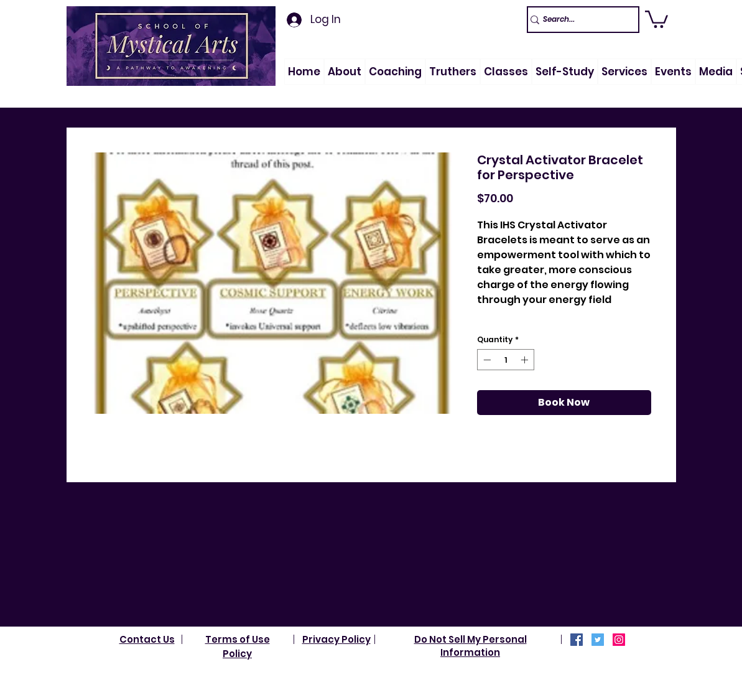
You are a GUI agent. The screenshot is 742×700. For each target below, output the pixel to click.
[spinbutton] (506, 360)
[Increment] (526, 360)
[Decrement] (486, 360)
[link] (656, 18)
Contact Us (147, 639)
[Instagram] (619, 640)
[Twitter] (598, 640)
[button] (345, 72)
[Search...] (577, 20)
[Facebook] (577, 640)
